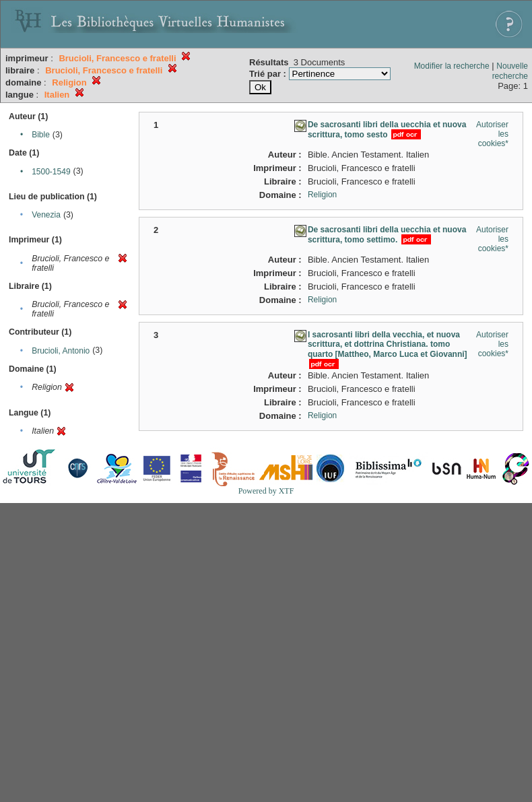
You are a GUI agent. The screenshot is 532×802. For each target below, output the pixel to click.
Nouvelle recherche (510, 71)
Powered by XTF (266, 491)
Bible (41, 135)
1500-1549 (51, 172)
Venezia (46, 215)
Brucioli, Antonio (61, 351)
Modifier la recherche (452, 66)
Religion (322, 195)
